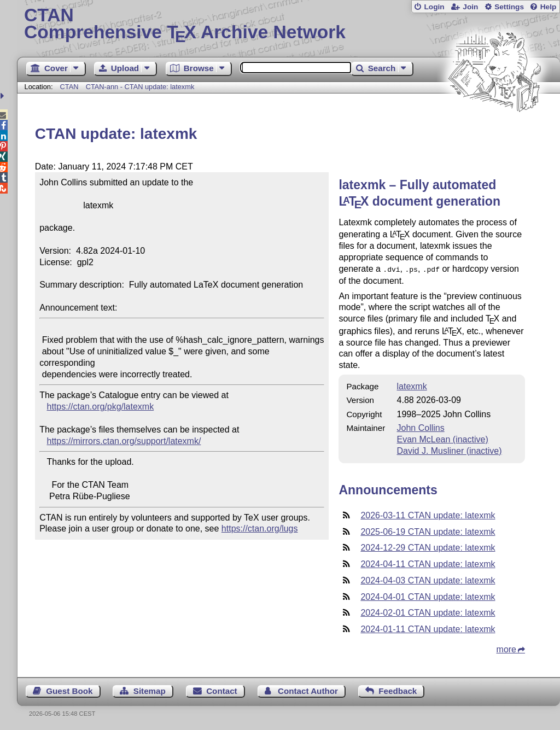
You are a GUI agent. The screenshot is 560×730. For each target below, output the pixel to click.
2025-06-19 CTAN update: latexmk (428, 531)
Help (549, 7)
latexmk (412, 385)
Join (470, 7)
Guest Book (69, 690)
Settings (509, 7)
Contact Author (308, 690)
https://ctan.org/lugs (260, 528)
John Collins (421, 427)
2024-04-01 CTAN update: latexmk (428, 596)
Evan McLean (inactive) (443, 438)
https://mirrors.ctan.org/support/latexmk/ (124, 441)
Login (434, 7)
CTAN (69, 87)
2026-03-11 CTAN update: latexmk (428, 514)
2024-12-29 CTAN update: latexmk (428, 547)
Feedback (398, 690)
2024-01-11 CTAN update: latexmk (428, 628)
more (506, 648)
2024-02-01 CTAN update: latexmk (428, 612)
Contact (222, 690)
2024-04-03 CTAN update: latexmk (428, 579)
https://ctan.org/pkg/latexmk (101, 407)
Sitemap (150, 690)
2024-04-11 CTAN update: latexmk (428, 563)
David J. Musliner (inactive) (450, 450)
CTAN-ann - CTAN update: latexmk (140, 87)
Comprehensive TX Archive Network (288, 25)
